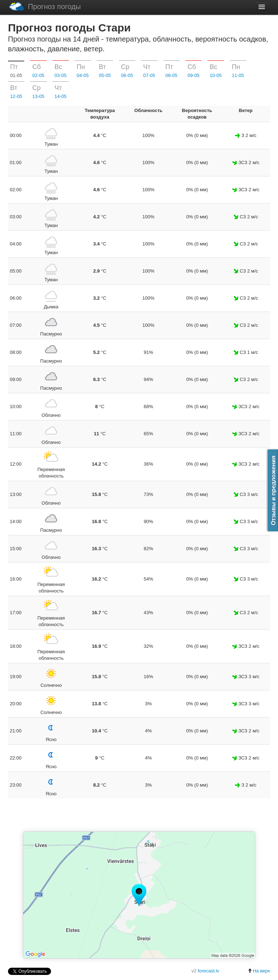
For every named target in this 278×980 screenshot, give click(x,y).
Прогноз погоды (45, 6)
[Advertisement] (139, 816)
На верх (259, 971)
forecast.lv (208, 971)
